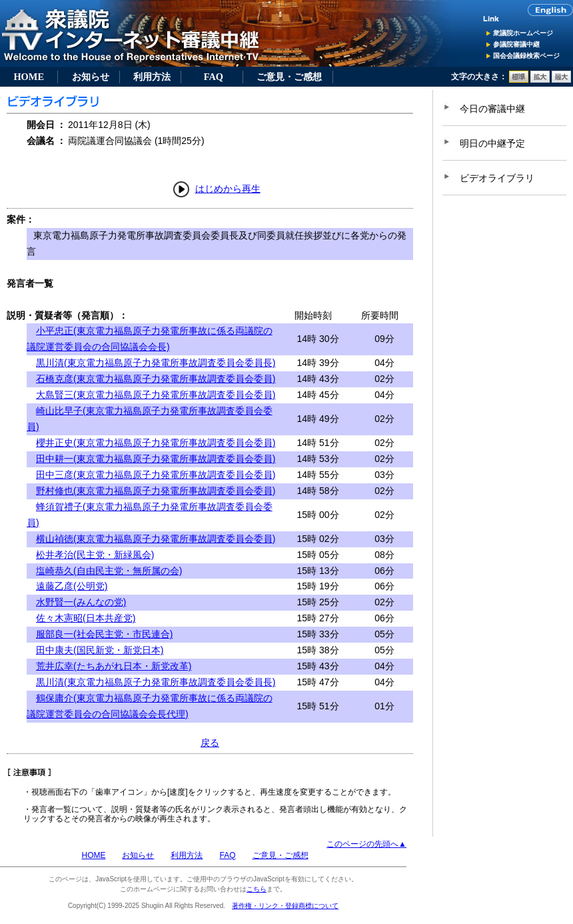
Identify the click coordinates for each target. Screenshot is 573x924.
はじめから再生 (228, 189)
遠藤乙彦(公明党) (72, 586)
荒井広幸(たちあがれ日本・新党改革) (114, 666)
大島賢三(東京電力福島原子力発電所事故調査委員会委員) (156, 395)
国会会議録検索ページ (526, 56)
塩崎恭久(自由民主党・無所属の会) (109, 571)
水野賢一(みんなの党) (81, 602)
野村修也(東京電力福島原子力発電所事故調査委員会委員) (156, 491)
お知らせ (91, 77)
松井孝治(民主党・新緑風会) (95, 555)
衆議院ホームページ (523, 33)
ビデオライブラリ (497, 178)
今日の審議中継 (492, 109)
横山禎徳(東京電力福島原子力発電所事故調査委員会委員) (156, 539)
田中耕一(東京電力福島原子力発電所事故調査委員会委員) (156, 459)
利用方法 (152, 77)
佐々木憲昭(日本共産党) (86, 618)
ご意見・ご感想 (289, 77)
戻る (210, 743)
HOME (29, 77)
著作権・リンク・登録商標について (285, 906)
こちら (257, 889)
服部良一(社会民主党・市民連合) (104, 634)
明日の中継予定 (492, 143)
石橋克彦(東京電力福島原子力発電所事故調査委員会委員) (156, 379)
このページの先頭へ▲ (366, 844)
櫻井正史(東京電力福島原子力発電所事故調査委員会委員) (156, 443)
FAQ (214, 77)
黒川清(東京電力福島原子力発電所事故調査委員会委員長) (156, 363)
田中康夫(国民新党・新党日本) (100, 650)
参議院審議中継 (516, 44)
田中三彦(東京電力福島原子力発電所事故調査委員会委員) (156, 475)
